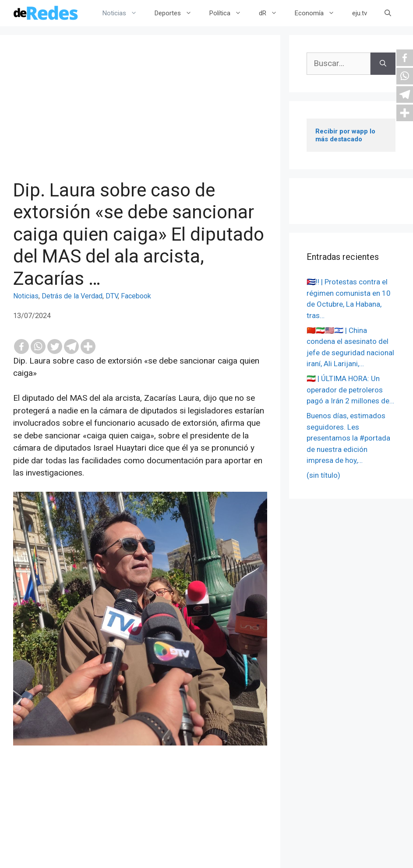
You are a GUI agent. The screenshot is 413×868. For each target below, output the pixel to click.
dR (272, 13)
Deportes (178, 13)
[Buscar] (383, 64)
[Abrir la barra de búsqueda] (388, 13)
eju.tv (360, 13)
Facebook (136, 296)
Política (230, 13)
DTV (112, 296)
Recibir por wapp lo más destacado (346, 135)
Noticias (124, 13)
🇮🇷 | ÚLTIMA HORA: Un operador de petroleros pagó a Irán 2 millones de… (350, 390)
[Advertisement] (140, 114)
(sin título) (323, 475)
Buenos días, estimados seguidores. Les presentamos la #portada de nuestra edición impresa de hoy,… (348, 438)
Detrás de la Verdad (72, 296)
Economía (319, 13)
